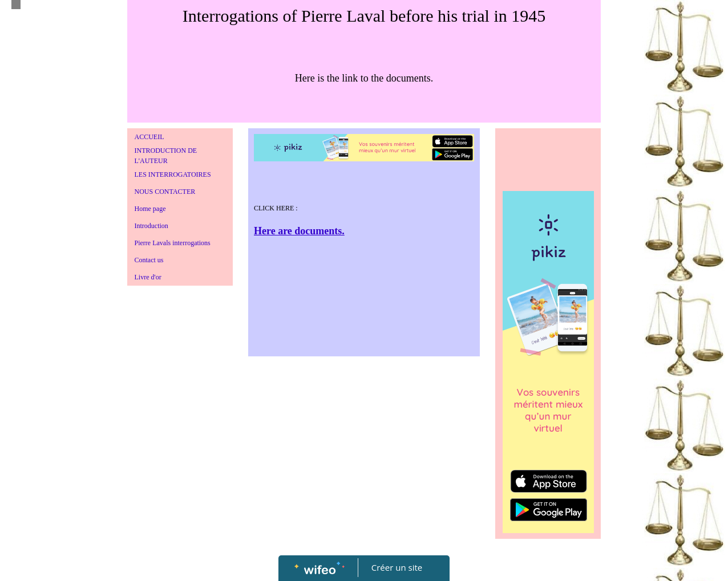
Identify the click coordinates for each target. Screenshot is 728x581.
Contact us (149, 260)
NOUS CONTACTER (165, 192)
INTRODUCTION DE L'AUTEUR (166, 156)
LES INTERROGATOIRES (173, 174)
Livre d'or (148, 277)
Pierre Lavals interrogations (173, 243)
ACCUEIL (149, 137)
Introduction (151, 226)
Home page (150, 209)
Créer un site (397, 567)
